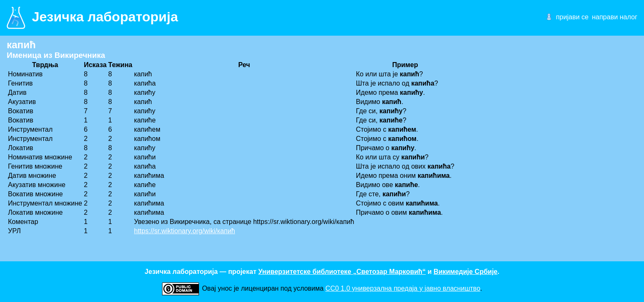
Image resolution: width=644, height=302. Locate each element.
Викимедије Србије (466, 272)
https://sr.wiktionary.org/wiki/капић (185, 231)
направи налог (615, 17)
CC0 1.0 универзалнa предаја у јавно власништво (403, 288)
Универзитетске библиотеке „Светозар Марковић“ (342, 272)
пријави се (572, 17)
